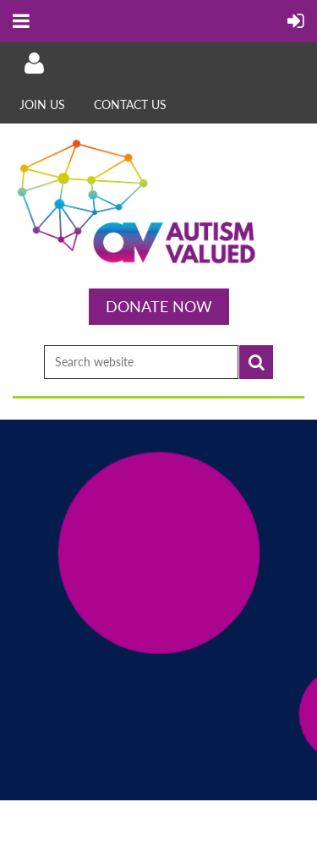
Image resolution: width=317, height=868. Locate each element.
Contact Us (130, 104)
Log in (34, 63)
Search (256, 362)
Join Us (42, 104)
